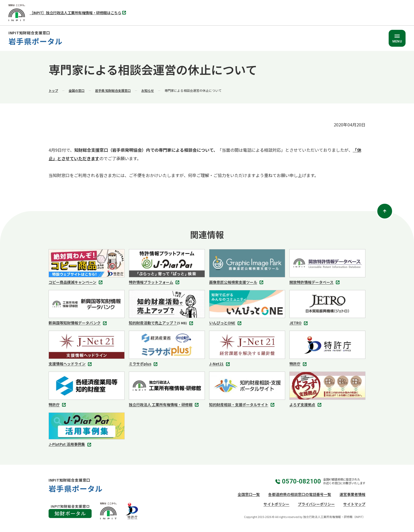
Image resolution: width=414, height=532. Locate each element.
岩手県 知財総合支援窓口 (113, 90)
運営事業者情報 (352, 494)
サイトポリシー (276, 504)
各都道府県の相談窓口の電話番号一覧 (300, 494)
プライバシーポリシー (316, 504)
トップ (53, 90)
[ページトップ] (385, 211)
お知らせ (148, 90)
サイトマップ (354, 504)
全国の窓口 (77, 90)
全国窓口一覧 (249, 494)
